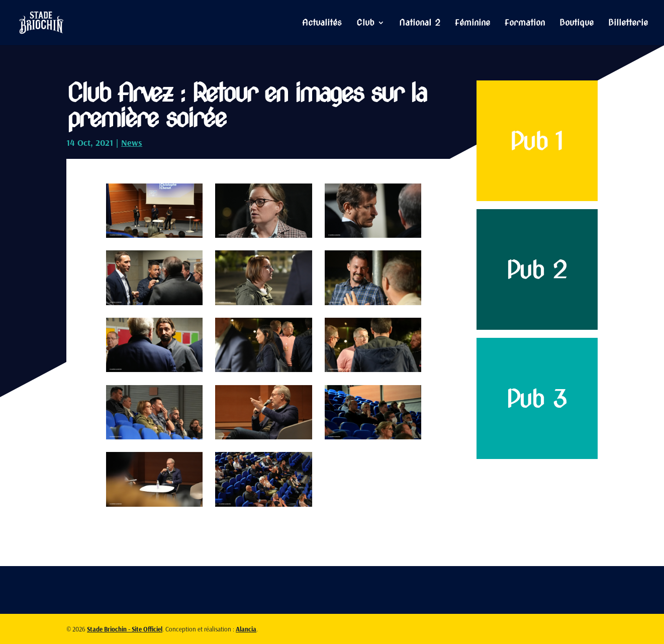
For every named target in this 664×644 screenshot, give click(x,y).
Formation (525, 23)
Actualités (322, 23)
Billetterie (628, 23)
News (132, 143)
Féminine (472, 23)
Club (365, 23)
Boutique (577, 23)
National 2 (420, 23)
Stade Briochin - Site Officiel (125, 629)
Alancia (246, 629)
